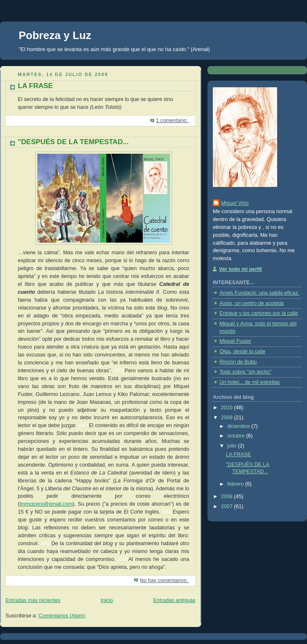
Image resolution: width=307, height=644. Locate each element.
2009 (228, 418)
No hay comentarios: (164, 580)
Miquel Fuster (235, 341)
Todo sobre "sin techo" (245, 372)
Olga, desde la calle (242, 351)
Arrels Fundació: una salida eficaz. (259, 293)
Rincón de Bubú (238, 362)
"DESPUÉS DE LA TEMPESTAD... (73, 142)
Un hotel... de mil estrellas (250, 382)
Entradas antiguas (174, 600)
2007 (228, 506)
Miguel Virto (235, 203)
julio (233, 446)
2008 (228, 497)
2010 (228, 408)
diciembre (239, 426)
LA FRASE (35, 86)
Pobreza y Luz (55, 35)
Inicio (107, 600)
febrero (236, 484)
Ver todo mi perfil (240, 269)
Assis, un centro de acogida (252, 303)
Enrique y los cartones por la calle (259, 313)
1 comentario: (173, 120)
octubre (237, 436)
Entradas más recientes (33, 600)
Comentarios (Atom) (62, 616)
